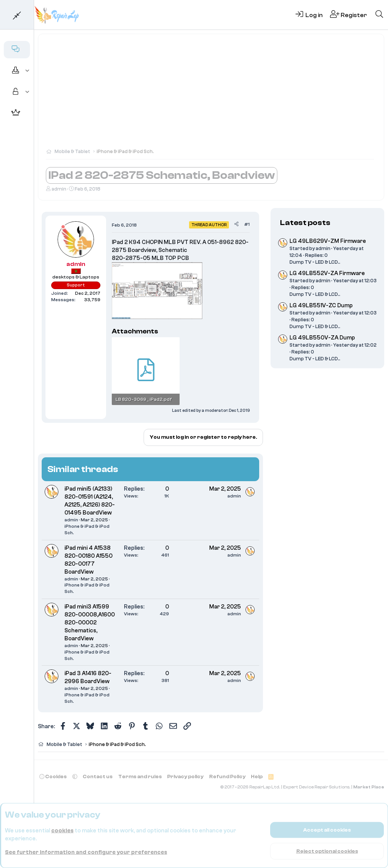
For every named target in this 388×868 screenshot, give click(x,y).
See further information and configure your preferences (86, 852)
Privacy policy (185, 777)
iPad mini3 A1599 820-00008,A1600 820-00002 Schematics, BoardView (90, 623)
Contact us (98, 777)
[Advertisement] (211, 95)
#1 (247, 224)
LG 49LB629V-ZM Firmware (328, 241)
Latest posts (305, 223)
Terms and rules (140, 777)
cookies (62, 831)
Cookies (53, 777)
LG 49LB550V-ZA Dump (322, 338)
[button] (27, 71)
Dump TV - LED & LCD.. (315, 262)
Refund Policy (227, 777)
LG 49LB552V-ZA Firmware (327, 273)
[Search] (379, 15)
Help (257, 777)
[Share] (236, 224)
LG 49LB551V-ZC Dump (321, 306)
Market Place (369, 787)
